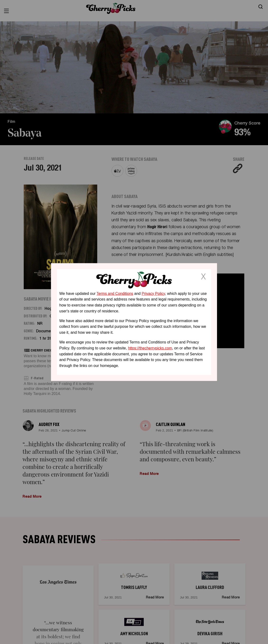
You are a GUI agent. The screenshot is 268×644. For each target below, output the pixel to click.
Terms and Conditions (115, 293)
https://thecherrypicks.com (150, 348)
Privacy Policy (153, 293)
